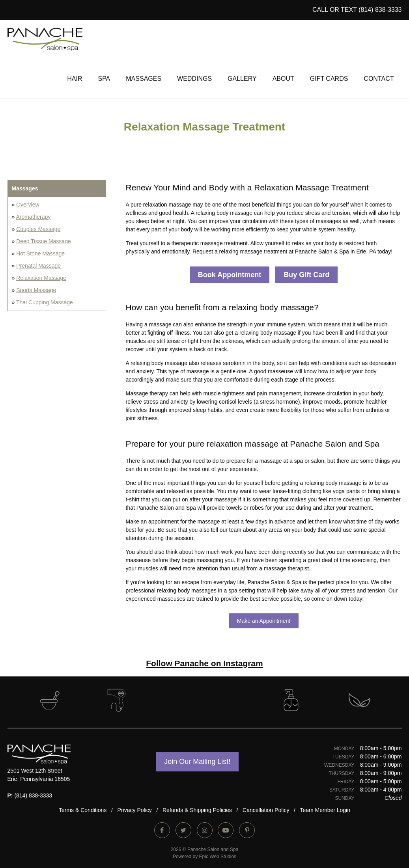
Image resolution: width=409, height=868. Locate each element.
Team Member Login (325, 810)
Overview (28, 205)
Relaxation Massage (41, 278)
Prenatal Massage (38, 266)
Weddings (194, 79)
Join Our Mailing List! (197, 762)
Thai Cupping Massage (45, 302)
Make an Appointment (264, 621)
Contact (379, 79)
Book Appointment (230, 275)
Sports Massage (36, 290)
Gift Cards (329, 79)
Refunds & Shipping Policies (197, 810)
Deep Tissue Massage (44, 241)
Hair (75, 79)
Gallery (242, 79)
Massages (144, 79)
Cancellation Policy (266, 810)
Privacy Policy (135, 810)
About (283, 79)
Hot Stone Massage (40, 253)
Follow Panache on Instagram (204, 663)
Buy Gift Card (306, 275)
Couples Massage (38, 229)
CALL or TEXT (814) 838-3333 (357, 10)
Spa (104, 79)
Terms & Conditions (83, 810)
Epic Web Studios (218, 857)
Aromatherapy (33, 217)
